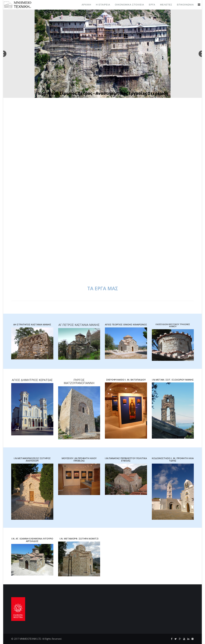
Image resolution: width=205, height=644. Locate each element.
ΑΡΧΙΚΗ (86, 5)
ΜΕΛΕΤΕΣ (166, 5)
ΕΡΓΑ (152, 5)
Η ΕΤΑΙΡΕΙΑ (103, 5)
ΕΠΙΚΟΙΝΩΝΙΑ (185, 5)
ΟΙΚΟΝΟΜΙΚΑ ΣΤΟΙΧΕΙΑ (130, 5)
